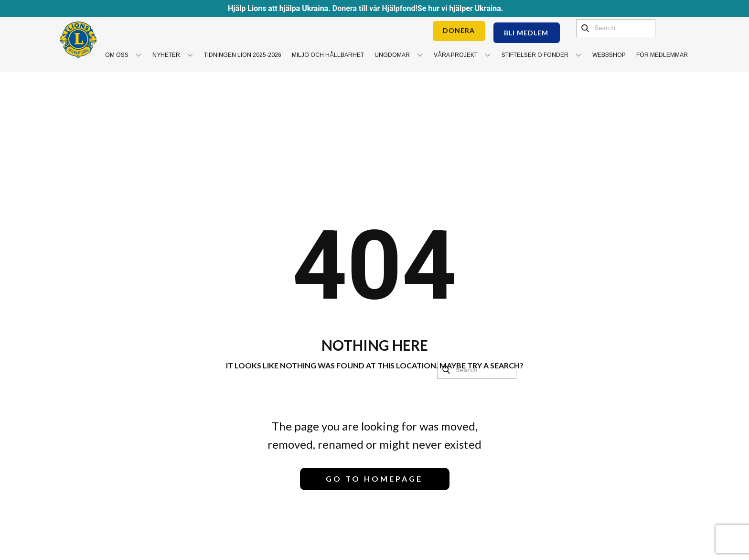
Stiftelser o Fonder (535, 55)
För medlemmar (662, 55)
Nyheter (166, 55)
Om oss (117, 55)
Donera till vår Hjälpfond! (375, 8)
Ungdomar (392, 55)
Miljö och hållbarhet (328, 55)
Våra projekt (456, 55)
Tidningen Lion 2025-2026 (243, 55)
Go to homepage (374, 479)
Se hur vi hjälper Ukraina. (460, 8)
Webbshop (609, 55)
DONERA (459, 30)
